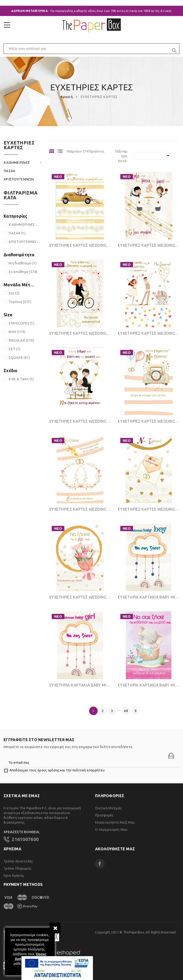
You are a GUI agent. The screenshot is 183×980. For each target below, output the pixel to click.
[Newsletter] (171, 756)
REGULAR (21, 340)
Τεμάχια (20, 302)
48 (126, 711)
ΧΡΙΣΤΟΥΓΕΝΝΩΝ (19, 179)
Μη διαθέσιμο (23, 263)
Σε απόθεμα (23, 272)
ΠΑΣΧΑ (9, 171)
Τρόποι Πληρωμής (18, 868)
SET (14, 349)
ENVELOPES (21, 323)
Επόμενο (136, 711)
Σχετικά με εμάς (108, 808)
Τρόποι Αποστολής (18, 861)
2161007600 (25, 839)
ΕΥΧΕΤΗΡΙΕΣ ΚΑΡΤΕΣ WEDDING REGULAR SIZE (149, 421)
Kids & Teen (21, 379)
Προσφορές (104, 815)
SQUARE (19, 357)
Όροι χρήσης (14, 876)
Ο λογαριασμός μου (111, 830)
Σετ (14, 293)
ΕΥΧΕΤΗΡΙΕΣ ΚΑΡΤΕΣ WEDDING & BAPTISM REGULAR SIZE (80, 245)
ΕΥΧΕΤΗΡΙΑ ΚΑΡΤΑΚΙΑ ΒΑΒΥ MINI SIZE (149, 597)
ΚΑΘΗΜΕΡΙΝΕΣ (17, 162)
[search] (174, 51)
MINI (17, 332)
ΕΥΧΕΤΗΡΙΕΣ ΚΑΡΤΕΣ (19, 145)
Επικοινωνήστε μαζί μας (115, 822)
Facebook (100, 864)
